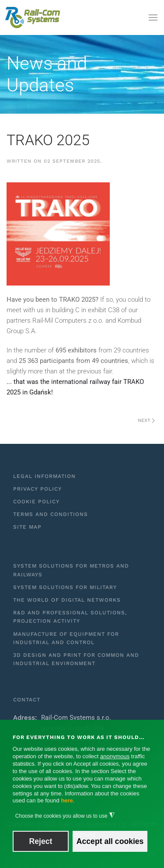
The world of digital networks (67, 600)
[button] (153, 17)
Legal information (44, 476)
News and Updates (47, 74)
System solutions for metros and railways (71, 570)
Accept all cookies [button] (110, 841)
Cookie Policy (36, 502)
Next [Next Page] (146, 420)
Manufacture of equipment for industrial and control (66, 638)
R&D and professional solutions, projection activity (70, 617)
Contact (27, 700)
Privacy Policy (37, 489)
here (67, 800)
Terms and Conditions (51, 514)
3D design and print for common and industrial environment (76, 659)
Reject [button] (41, 841)
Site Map (27, 527)
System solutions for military (65, 587)
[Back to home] (33, 17)
